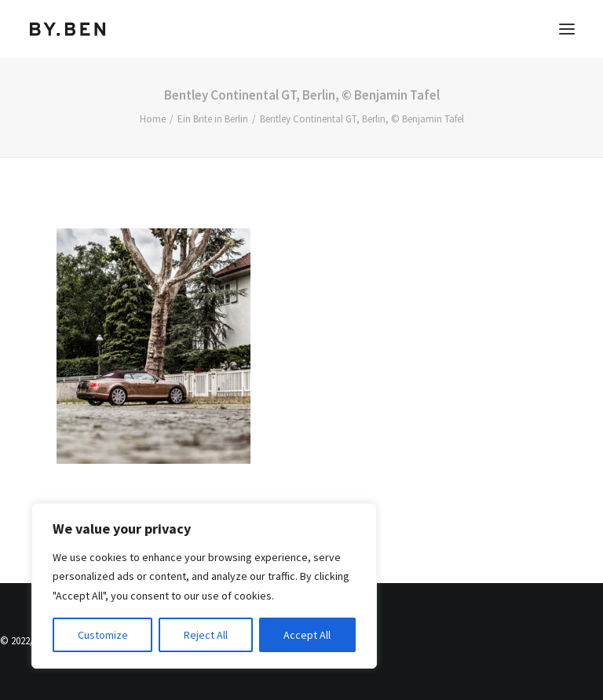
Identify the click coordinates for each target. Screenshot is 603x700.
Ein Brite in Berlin (213, 119)
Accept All (307, 635)
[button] (567, 29)
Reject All (206, 635)
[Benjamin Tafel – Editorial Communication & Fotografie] (68, 29)
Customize (103, 635)
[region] (204, 586)
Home (153, 119)
